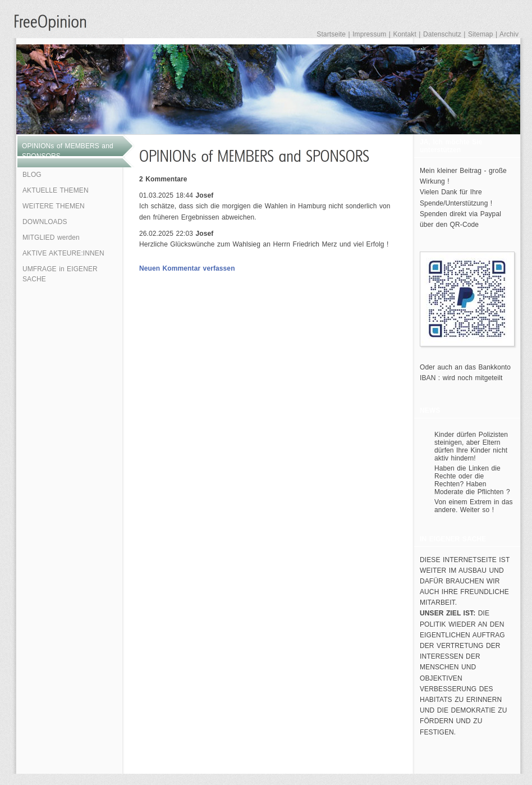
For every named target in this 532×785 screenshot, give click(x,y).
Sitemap (481, 34)
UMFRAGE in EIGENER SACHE (60, 274)
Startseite (331, 34)
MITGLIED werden (51, 238)
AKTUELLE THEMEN (56, 190)
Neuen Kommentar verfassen (187, 268)
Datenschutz (442, 34)
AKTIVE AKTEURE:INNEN (63, 253)
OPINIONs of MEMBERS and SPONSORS (68, 151)
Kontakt (404, 34)
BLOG (32, 175)
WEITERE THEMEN (54, 206)
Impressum (369, 34)
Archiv (509, 34)
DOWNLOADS (45, 222)
